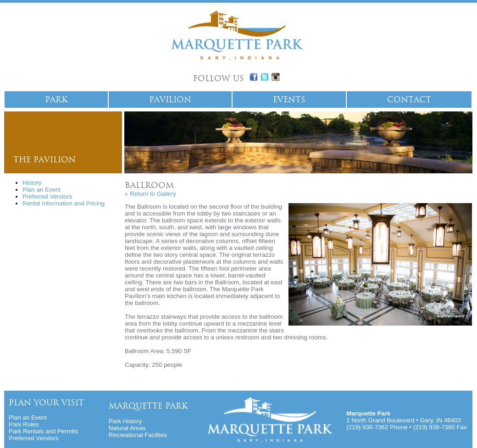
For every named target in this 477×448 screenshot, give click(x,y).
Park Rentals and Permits (43, 431)
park (56, 100)
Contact (409, 100)
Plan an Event (42, 190)
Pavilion (170, 100)
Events (289, 100)
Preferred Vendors (47, 196)
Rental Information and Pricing (64, 203)
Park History (125, 421)
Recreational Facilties (138, 435)
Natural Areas (127, 428)
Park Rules (24, 424)
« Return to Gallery (150, 194)
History (32, 183)
